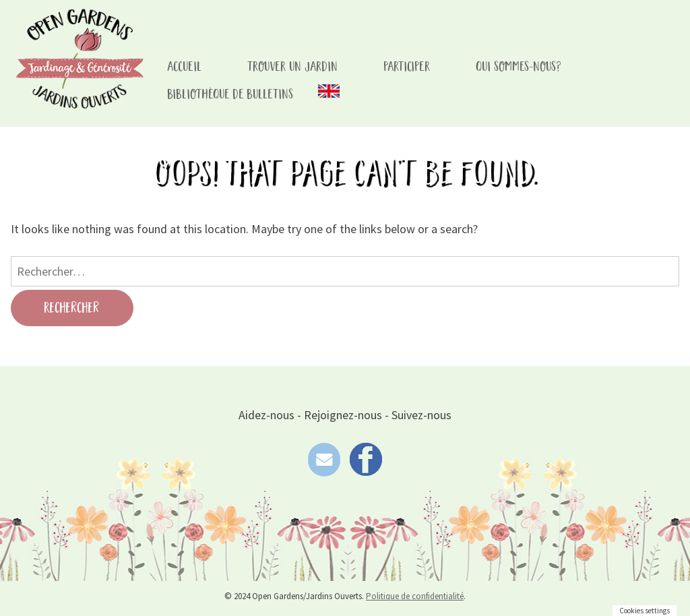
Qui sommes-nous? (519, 67)
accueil (185, 67)
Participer (407, 67)
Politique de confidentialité (415, 596)
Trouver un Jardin (293, 67)
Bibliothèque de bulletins (231, 95)
